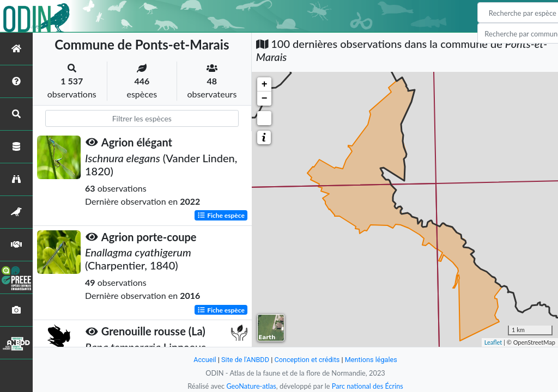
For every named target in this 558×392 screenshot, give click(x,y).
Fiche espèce (221, 215)
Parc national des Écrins (368, 386)
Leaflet (493, 342)
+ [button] (265, 84)
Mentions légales (372, 360)
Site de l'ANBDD (245, 360)
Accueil (204, 360)
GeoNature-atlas (251, 386)
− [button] (265, 99)
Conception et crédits (307, 360)
